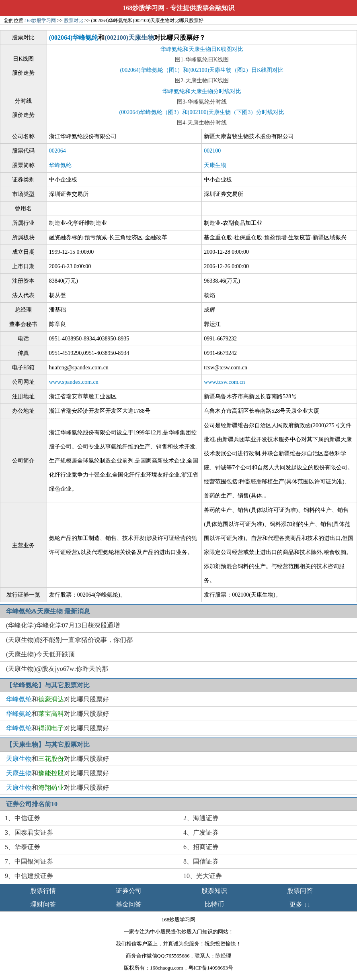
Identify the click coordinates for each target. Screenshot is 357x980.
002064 (57, 151)
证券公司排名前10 (32, 804)
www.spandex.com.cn (74, 382)
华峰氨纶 (60, 165)
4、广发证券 (201, 832)
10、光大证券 (203, 876)
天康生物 (215, 165)
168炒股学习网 (144, 8)
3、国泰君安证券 (29, 832)
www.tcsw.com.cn (224, 382)
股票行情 (43, 891)
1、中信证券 (23, 818)
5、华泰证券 (23, 847)
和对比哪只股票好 (57, 699)
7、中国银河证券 (29, 861)
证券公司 (129, 891)
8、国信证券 (201, 861)
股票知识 (214, 891)
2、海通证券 (201, 818)
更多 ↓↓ (300, 904)
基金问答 (129, 904)
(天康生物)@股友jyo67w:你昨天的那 (57, 669)
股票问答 (300, 891)
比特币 (214, 904)
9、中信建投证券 (29, 876)
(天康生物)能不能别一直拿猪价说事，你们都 (69, 640)
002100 (212, 151)
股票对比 (74, 20)
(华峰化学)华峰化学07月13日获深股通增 (63, 625)
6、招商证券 (201, 847)
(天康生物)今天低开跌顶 (40, 654)
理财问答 (43, 904)
